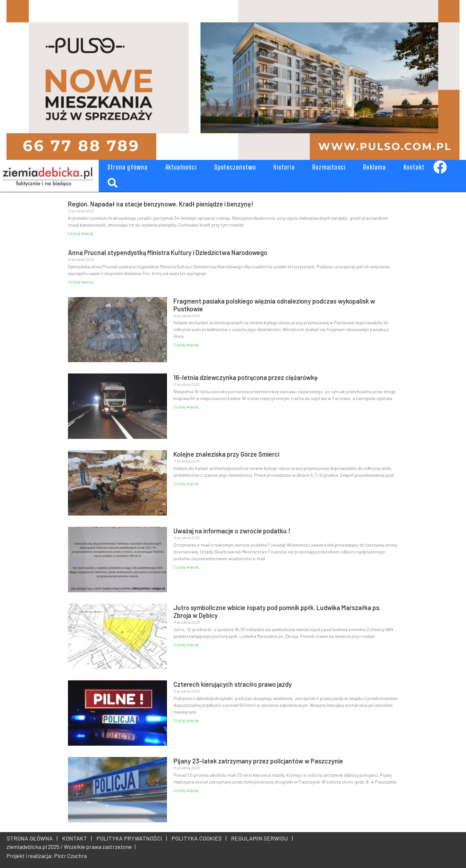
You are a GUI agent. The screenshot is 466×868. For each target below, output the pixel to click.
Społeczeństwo (235, 167)
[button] (112, 183)
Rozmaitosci (329, 167)
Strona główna (128, 167)
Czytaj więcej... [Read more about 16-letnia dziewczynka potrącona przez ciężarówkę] (187, 407)
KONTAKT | (76, 838)
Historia (284, 167)
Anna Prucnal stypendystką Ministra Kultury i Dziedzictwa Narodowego (168, 252)
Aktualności (181, 167)
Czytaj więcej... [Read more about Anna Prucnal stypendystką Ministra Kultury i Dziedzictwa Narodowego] (82, 282)
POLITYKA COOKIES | (198, 838)
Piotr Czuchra (70, 856)
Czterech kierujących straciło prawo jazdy (233, 684)
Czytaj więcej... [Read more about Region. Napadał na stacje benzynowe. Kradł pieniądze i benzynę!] (82, 233)
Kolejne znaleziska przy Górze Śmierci (226, 454)
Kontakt (414, 167)
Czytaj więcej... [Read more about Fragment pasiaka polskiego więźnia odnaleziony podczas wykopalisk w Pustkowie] (187, 345)
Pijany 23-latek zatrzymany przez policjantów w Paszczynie (258, 761)
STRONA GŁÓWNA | (32, 838)
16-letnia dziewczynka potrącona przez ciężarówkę (246, 377)
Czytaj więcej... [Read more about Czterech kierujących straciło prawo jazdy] (187, 720)
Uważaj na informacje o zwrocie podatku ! (232, 531)
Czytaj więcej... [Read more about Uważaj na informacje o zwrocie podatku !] (187, 567)
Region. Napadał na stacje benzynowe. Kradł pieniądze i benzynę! (161, 204)
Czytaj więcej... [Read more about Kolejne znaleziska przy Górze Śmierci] (187, 484)
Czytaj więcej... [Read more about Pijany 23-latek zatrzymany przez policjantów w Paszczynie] (187, 790)
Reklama (374, 167)
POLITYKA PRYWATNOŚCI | (130, 838)
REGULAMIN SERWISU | (261, 838)
